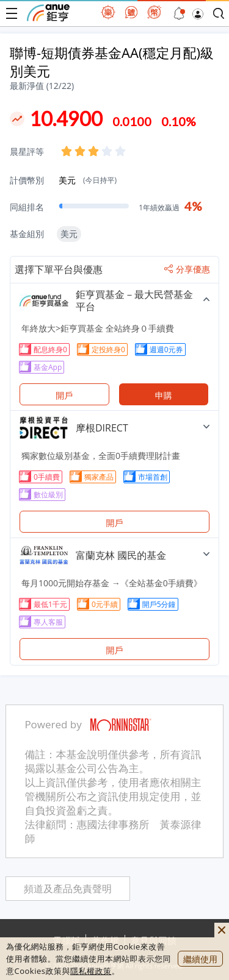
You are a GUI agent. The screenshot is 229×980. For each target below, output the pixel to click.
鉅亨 (48, 13)
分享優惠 (187, 269)
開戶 (64, 395)
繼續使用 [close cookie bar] (200, 959)
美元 (88, 180)
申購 (164, 395)
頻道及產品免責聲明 (68, 889)
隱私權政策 (91, 971)
